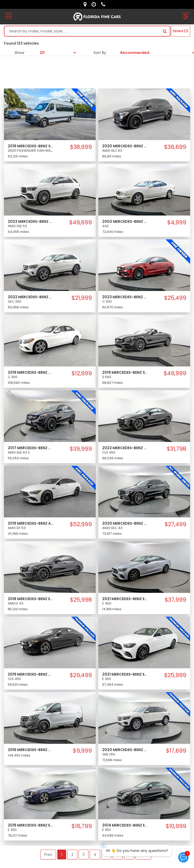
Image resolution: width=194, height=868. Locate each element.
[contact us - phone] (105, 4)
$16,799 (82, 826)
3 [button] (84, 855)
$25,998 (81, 600)
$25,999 (175, 675)
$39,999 (81, 449)
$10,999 (176, 826)
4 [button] (95, 855)
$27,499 (175, 524)
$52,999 (81, 524)
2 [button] (72, 855)
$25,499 (175, 298)
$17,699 (176, 751)
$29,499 (81, 675)
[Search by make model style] (82, 31)
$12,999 (82, 373)
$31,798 (176, 449)
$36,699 (175, 147)
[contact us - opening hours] (95, 4)
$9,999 (82, 751)
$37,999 (175, 600)
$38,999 (81, 147)
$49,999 (175, 373)
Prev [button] (48, 855)
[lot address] (86, 4)
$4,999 (177, 223)
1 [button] (62, 855)
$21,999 (82, 298)
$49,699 (81, 223)
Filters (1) (181, 31)
